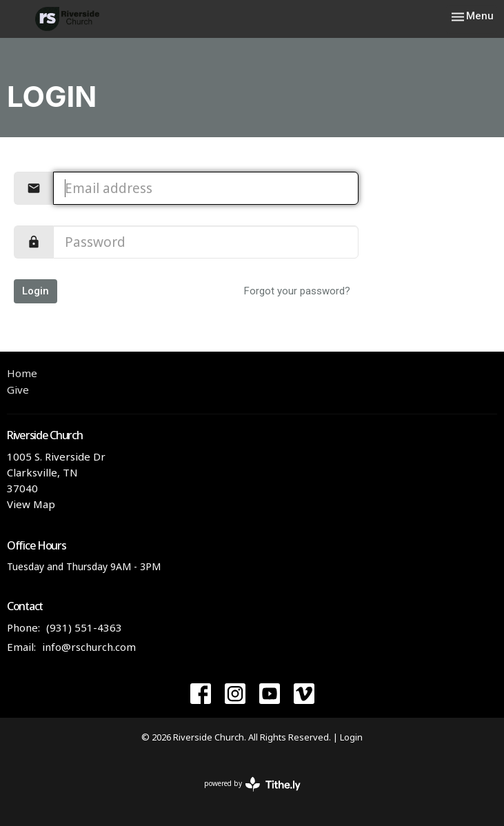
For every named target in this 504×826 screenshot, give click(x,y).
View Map (31, 504)
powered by (252, 784)
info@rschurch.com (89, 647)
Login (36, 291)
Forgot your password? (297, 291)
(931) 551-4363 (84, 627)
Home (22, 373)
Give (18, 390)
